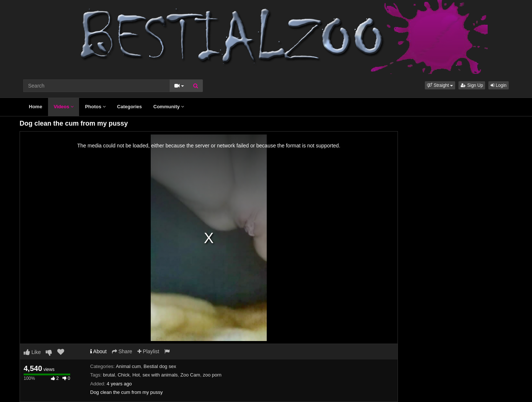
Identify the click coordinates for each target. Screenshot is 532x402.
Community (169, 107)
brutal (109, 375)
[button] (440, 85)
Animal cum (128, 366)
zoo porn (212, 375)
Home (35, 107)
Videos (64, 107)
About (98, 351)
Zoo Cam (190, 375)
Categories (129, 107)
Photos (95, 107)
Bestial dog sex (160, 366)
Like (32, 352)
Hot (136, 375)
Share (122, 351)
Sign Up (472, 85)
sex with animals (160, 375)
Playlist (148, 351)
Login (499, 85)
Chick (124, 375)
